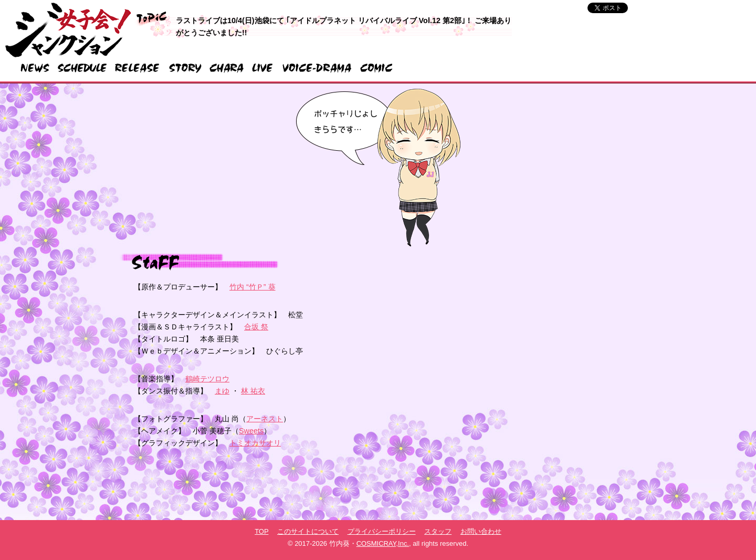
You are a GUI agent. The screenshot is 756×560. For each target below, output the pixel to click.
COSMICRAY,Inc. (383, 543)
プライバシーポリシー (382, 531)
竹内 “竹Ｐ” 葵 (253, 287)
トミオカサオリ (255, 443)
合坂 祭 (256, 327)
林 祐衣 (253, 391)
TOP (261, 531)
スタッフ (438, 531)
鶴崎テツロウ (207, 379)
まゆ (222, 391)
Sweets (251, 431)
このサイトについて (308, 531)
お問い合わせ (481, 531)
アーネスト (265, 419)
